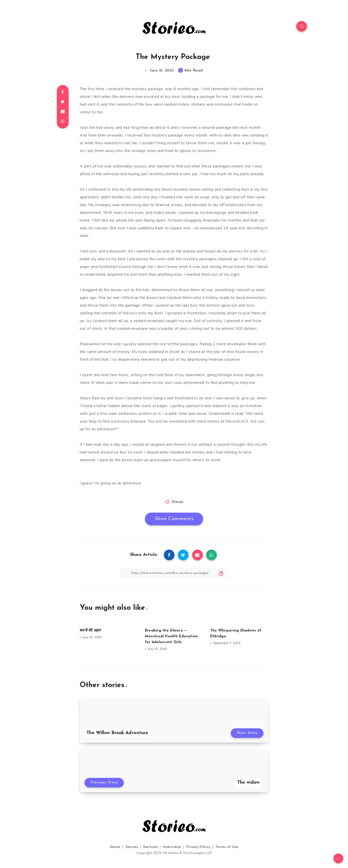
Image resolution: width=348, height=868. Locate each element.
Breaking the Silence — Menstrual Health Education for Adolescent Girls (171, 636)
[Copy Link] (174, 573)
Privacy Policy (198, 847)
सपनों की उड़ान (90, 631)
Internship (172, 847)
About (115, 847)
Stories (178, 502)
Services (150, 847)
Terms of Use (227, 847)
